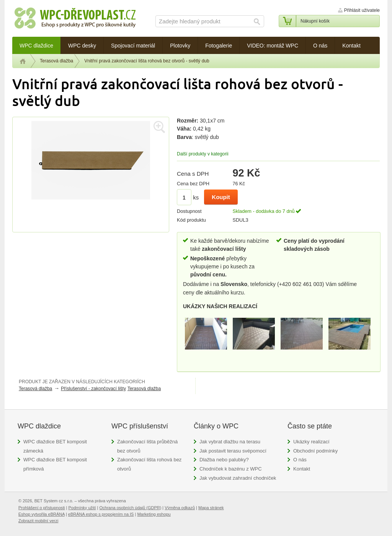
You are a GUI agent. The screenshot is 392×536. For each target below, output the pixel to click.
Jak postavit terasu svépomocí (233, 451)
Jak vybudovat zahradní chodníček (238, 478)
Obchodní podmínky (315, 451)
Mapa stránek (211, 508)
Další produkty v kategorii (203, 154)
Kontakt (302, 469)
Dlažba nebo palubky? (224, 460)
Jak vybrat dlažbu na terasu (230, 442)
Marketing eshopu (154, 514)
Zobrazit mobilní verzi (38, 521)
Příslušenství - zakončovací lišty (93, 389)
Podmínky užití (82, 508)
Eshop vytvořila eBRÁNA (42, 514)
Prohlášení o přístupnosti (42, 508)
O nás (300, 460)
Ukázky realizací (311, 442)
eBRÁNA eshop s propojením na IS (101, 514)
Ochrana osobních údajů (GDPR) (131, 508)
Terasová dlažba (56, 61)
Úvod (23, 61)
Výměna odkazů (180, 508)
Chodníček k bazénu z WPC (231, 469)
